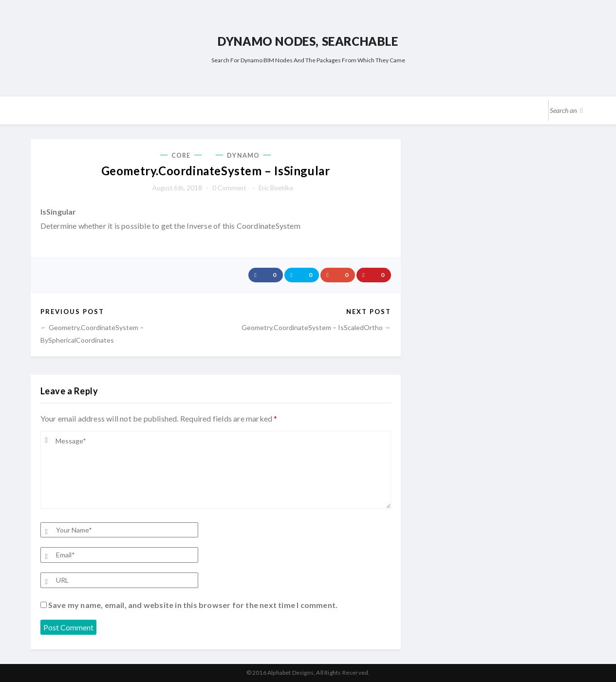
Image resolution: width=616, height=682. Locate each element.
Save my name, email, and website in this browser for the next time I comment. (193, 605)
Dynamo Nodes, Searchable (308, 41)
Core (181, 156)
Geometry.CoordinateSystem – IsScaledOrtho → (316, 327)
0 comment (229, 188)
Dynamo (243, 156)
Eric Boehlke (276, 188)
